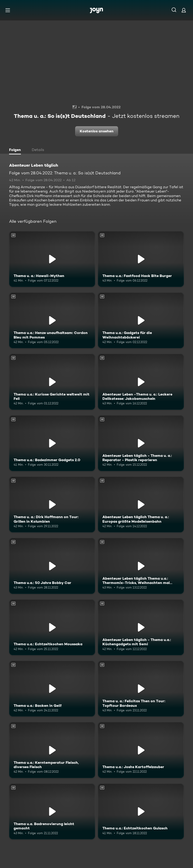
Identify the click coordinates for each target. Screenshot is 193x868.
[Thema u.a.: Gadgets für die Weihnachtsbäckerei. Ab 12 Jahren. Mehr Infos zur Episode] (141, 320)
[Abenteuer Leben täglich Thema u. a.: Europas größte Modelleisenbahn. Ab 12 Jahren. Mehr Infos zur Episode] (141, 504)
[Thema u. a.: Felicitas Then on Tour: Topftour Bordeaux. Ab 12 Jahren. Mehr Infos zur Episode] (141, 689)
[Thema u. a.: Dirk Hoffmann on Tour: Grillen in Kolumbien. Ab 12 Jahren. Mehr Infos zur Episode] (52, 504)
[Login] (184, 10)
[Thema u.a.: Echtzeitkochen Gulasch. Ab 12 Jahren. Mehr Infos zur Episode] (141, 811)
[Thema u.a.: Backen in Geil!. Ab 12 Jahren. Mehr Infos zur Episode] (52, 689)
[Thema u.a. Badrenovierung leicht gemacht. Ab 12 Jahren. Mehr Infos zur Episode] (52, 811)
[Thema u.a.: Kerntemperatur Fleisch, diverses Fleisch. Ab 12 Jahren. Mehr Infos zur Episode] (52, 750)
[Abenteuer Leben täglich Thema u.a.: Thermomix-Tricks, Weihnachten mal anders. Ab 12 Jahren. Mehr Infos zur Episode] (141, 566)
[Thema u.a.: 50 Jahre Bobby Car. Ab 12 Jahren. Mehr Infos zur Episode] (52, 566)
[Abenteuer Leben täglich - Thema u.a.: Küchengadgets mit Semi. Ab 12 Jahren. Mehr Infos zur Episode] (141, 627)
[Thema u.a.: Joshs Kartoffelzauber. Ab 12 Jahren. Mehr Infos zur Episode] (141, 750)
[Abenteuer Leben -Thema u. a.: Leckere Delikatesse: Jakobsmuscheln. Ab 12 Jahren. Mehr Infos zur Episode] (141, 382)
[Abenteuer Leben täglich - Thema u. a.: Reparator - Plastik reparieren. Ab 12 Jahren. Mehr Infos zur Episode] (141, 443)
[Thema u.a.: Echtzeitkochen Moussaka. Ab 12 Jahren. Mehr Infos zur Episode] (52, 627)
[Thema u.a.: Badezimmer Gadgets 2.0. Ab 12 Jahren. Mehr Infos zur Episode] (52, 443)
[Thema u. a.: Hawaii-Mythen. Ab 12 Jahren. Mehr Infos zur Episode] (52, 259)
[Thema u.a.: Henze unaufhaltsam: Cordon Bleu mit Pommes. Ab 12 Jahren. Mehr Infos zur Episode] (52, 320)
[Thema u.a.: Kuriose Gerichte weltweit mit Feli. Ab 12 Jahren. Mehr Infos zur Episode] (52, 382)
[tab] (16, 150)
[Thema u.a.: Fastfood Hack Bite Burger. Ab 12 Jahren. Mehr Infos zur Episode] (141, 259)
